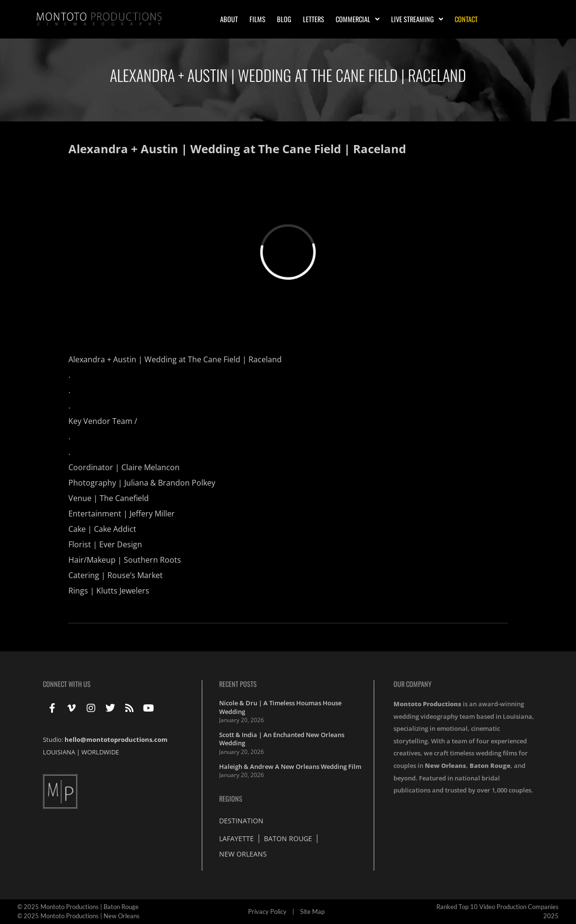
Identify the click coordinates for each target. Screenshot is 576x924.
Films (257, 19)
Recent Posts (238, 684)
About (229, 19)
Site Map (312, 911)
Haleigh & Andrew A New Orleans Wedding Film (290, 766)
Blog (284, 19)
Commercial (358, 19)
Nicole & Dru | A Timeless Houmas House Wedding (280, 707)
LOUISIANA (59, 752)
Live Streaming (417, 19)
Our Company (412, 684)
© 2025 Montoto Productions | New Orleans (79, 916)
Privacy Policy (267, 911)
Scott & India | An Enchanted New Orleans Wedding (282, 739)
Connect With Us (67, 684)
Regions (231, 799)
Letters (314, 19)
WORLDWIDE (100, 752)
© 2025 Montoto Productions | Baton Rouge (78, 907)
